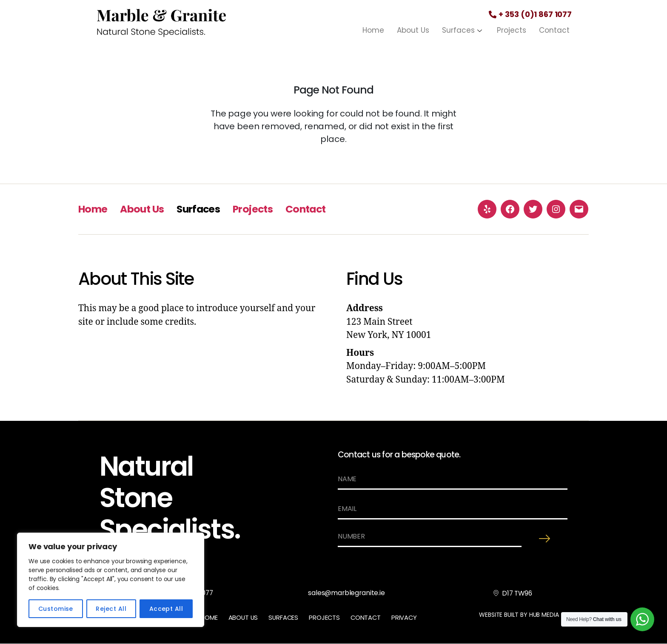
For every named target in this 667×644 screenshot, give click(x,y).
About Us (413, 30)
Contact (554, 30)
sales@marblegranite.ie (347, 593)
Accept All (166, 609)
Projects (512, 30)
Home (373, 30)
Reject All (111, 609)
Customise (56, 609)
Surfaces (463, 30)
